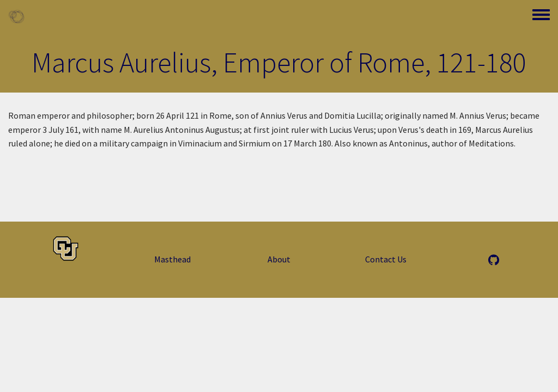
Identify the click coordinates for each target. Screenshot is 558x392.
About (279, 259)
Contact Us (386, 259)
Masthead (172, 259)
